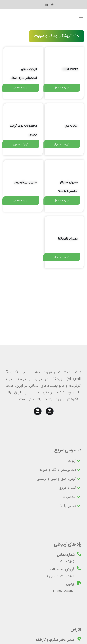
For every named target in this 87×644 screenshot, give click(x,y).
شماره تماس (66, 555)
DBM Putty (70, 69)
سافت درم (71, 126)
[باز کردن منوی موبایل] (81, 16)
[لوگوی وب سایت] (43, 16)
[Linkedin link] (46, 5)
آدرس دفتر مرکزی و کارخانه (55, 640)
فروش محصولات (62, 570)
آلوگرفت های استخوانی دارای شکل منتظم (24, 78)
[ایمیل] (79, 583)
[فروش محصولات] (79, 568)
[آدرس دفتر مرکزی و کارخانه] (79, 639)
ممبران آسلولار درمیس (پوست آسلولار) (68, 191)
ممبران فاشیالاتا (68, 239)
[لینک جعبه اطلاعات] (35, 5)
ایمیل (70, 584)
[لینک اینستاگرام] (52, 5)
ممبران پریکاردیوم (26, 182)
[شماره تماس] (79, 554)
